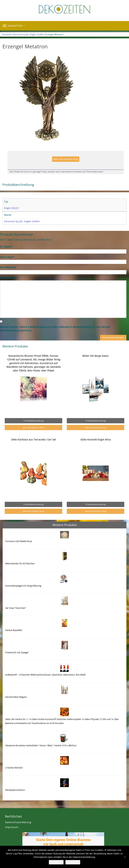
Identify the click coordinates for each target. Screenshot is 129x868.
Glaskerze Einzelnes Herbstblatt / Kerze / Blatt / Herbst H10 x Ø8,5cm (41, 745)
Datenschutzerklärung (18, 822)
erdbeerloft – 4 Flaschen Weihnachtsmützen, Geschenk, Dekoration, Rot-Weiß (45, 675)
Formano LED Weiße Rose (19, 541)
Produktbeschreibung (34, 421)
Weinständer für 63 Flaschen (20, 564)
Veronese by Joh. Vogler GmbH (28, 34)
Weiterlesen (73, 862)
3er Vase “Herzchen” (16, 608)
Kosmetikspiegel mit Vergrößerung (23, 586)
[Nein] (125, 857)
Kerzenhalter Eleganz (16, 697)
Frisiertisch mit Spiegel (17, 652)
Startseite (6, 34)
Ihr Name (6, 247)
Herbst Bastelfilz (14, 630)
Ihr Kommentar (9, 278)
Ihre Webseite (8, 267)
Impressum (12, 827)
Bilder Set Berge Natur (96, 356)
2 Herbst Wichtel (14, 768)
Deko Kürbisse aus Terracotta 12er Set (34, 440)
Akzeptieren (56, 862)
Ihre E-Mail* (7, 257)
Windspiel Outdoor (15, 790)
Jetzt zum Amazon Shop (66, 159)
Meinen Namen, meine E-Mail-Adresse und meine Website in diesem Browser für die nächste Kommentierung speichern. (55, 329)
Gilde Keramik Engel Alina (96, 440)
